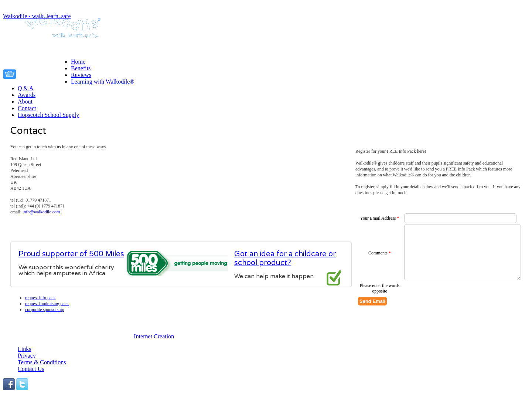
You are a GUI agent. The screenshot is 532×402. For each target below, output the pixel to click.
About (25, 102)
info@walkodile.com (41, 212)
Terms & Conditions (42, 362)
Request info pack (40, 298)
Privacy (27, 356)
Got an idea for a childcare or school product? (285, 259)
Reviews (81, 75)
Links (24, 349)
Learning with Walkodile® (103, 82)
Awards (27, 95)
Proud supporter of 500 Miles (71, 254)
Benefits (81, 68)
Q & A (26, 88)
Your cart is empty (45, 73)
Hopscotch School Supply (48, 115)
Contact (27, 108)
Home (78, 62)
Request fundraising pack (47, 304)
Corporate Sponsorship (45, 310)
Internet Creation (154, 336)
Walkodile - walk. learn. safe (37, 16)
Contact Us (31, 369)
